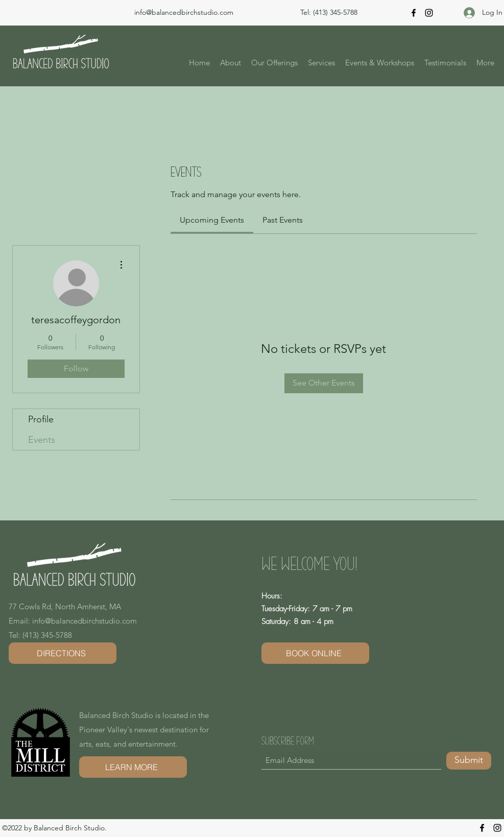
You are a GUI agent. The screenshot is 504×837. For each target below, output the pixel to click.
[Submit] (469, 761)
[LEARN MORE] (133, 767)
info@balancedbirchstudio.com (184, 12)
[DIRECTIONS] (63, 653)
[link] (212, 220)
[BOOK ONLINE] (315, 653)
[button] (274, 63)
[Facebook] (414, 13)
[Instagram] (429, 13)
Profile (41, 419)
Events (42, 440)
